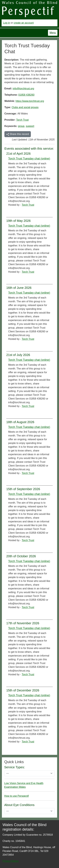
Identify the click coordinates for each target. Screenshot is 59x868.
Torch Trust (22, 120)
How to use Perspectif (17, 796)
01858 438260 (26, 95)
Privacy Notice (11, 861)
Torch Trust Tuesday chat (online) (29, 159)
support (30, 126)
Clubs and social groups (25, 107)
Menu (53, 33)
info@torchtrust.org (23, 89)
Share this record (18, 134)
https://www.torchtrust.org (30, 101)
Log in (7, 23)
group (21, 126)
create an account (24, 23)
